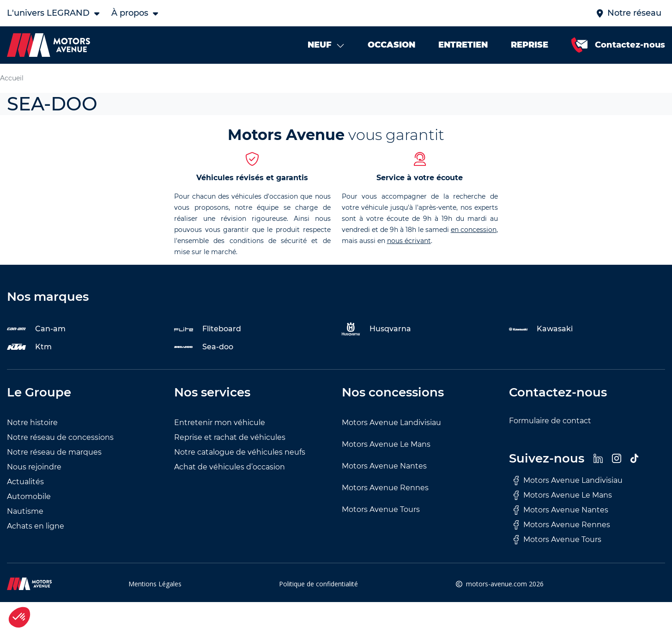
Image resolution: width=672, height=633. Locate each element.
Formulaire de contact (550, 421)
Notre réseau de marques (54, 452)
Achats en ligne (36, 526)
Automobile (29, 496)
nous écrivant (409, 241)
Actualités (25, 482)
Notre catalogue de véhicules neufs (240, 452)
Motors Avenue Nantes (384, 466)
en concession (474, 230)
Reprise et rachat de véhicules (230, 437)
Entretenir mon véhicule (220, 423)
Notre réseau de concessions (60, 437)
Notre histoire (32, 423)
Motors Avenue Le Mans (386, 444)
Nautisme (25, 511)
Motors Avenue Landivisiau (391, 423)
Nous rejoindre (34, 467)
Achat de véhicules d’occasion (230, 467)
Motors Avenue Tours (381, 509)
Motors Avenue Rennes (385, 488)
